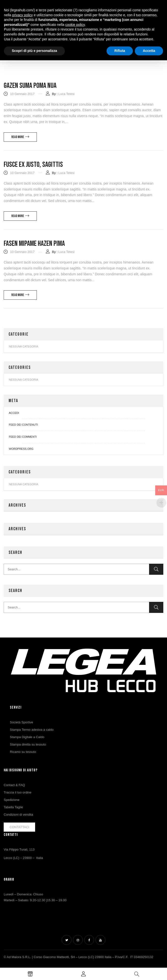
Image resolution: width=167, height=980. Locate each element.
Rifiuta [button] (120, 51)
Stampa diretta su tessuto (28, 744)
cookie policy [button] (75, 25)
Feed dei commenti (23, 437)
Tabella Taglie (13, 807)
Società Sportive (21, 722)
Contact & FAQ (14, 785)
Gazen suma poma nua (30, 86)
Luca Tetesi (67, 94)
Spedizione (12, 800)
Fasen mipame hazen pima (34, 244)
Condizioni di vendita (18, 815)
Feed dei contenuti (23, 425)
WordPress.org (21, 449)
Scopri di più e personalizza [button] (34, 51)
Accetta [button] (149, 51)
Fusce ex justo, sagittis (33, 165)
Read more (18, 137)
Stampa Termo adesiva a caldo (32, 730)
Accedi (14, 413)
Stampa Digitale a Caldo (27, 737)
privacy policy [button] (22, 15)
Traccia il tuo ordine (18, 792)
